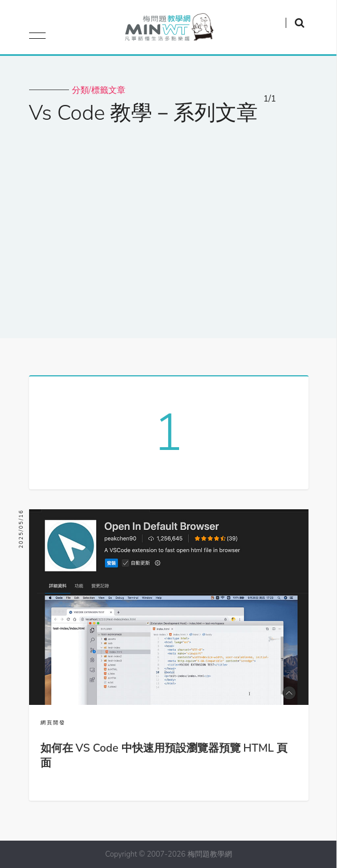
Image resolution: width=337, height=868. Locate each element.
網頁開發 (53, 723)
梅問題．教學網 (168, 30)
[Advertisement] (168, 224)
